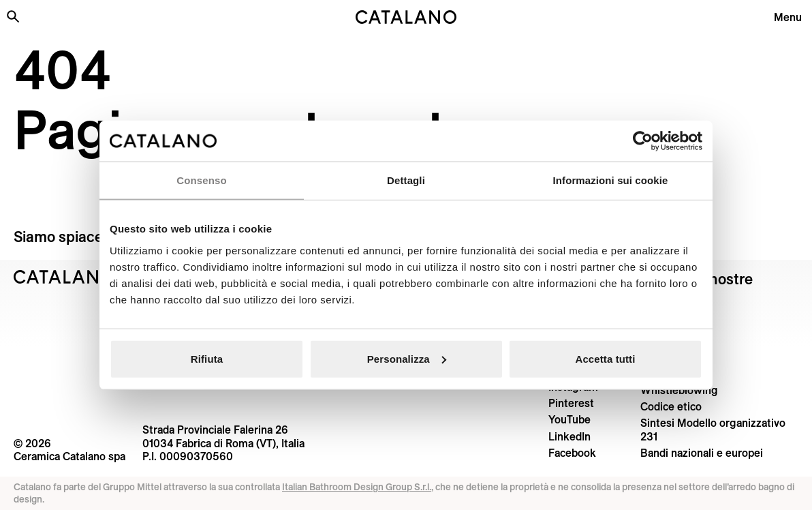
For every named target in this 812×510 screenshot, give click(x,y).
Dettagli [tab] (406, 180)
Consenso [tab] (201, 180)
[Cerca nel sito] (13, 16)
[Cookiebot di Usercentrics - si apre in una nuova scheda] (643, 141)
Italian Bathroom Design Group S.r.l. (357, 487)
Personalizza (407, 358)
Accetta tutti (606, 358)
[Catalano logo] (406, 17)
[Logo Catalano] (64, 277)
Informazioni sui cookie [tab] (611, 180)
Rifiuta (207, 358)
